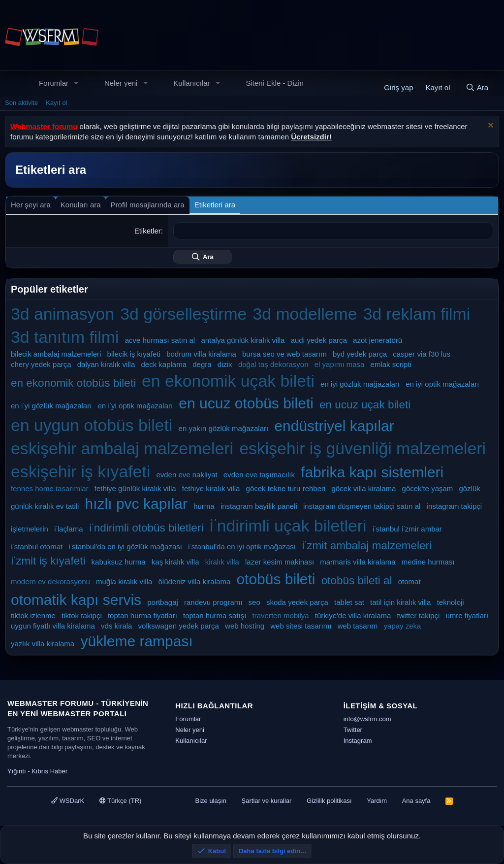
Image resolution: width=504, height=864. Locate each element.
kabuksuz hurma (119, 562)
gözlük (469, 488)
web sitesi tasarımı (301, 626)
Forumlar (54, 83)
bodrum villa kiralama (201, 354)
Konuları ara (81, 205)
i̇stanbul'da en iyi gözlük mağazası (125, 547)
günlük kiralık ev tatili (45, 506)
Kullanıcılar (191, 83)
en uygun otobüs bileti (92, 425)
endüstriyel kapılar (334, 426)
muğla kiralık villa (124, 582)
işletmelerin (30, 529)
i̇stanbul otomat (37, 547)
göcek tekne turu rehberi (286, 488)
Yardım (377, 801)
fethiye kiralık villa (211, 488)
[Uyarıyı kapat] (489, 126)
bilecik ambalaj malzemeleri (56, 354)
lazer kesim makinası (280, 562)
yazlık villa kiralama (43, 644)
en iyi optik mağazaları (442, 384)
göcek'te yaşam (428, 488)
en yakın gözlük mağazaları (224, 428)
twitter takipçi (419, 615)
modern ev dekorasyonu (50, 582)
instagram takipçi (455, 506)
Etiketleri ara (215, 205)
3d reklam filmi (417, 314)
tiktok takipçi (82, 615)
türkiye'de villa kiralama (353, 615)
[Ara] (477, 87)
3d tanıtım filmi (65, 337)
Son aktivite (21, 103)
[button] (76, 83)
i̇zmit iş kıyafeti (48, 561)
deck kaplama (164, 364)
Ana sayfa (416, 801)
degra (202, 364)
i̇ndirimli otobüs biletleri (146, 528)
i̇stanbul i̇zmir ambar (407, 529)
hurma (204, 506)
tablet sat (349, 602)
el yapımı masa (340, 364)
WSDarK (68, 801)
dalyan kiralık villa (106, 364)
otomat (409, 582)
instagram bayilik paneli (259, 506)
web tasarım (358, 626)
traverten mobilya (281, 615)
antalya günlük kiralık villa (243, 340)
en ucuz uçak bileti (365, 405)
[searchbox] (333, 231)
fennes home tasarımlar (50, 488)
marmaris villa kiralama (358, 562)
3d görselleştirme (183, 314)
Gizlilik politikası (329, 801)
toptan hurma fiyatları (142, 615)
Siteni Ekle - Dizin (275, 83)
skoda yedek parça (297, 602)
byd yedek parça (360, 354)
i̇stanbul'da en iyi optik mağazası (242, 547)
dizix (225, 364)
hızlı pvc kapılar (136, 504)
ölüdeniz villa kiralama (194, 582)
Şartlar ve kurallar (267, 801)
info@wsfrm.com (367, 719)
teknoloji (451, 602)
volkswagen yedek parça (179, 626)
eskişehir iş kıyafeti (80, 471)
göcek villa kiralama (364, 488)
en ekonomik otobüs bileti (73, 383)
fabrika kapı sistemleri (372, 472)
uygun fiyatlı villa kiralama (53, 626)
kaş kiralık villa (175, 562)
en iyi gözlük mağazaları (360, 384)
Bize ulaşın (211, 801)
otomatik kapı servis (76, 600)
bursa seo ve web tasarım (284, 354)
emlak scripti (391, 364)
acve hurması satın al (160, 340)
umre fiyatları (467, 615)
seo (254, 602)
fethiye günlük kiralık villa (135, 488)
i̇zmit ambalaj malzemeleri (367, 546)
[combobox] (333, 231)
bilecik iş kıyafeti (134, 354)
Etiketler (148, 231)
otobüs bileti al (357, 581)
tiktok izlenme (33, 615)
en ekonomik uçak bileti (228, 381)
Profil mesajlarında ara (148, 205)
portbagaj (163, 602)
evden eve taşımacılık (259, 475)
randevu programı (213, 602)
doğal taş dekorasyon (273, 364)
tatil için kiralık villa (400, 602)
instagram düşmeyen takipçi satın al (362, 506)
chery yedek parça (41, 364)
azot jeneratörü (378, 340)
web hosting (245, 626)
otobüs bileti (276, 579)
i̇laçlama (68, 529)
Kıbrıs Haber (49, 771)
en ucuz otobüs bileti (246, 403)
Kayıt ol (56, 103)
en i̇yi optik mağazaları (136, 406)
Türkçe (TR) (121, 801)
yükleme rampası (136, 641)
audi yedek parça (319, 340)
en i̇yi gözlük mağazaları (51, 406)
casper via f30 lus (422, 354)
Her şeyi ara (31, 205)
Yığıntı (17, 771)
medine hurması (428, 562)
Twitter (353, 730)
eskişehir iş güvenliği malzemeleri (362, 448)
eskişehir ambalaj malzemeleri (122, 448)
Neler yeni (121, 83)
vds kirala (116, 626)
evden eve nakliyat (187, 475)
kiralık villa (222, 562)
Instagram (358, 741)
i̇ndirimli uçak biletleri (288, 526)
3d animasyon (63, 314)
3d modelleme (305, 314)
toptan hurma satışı (215, 615)
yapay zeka (403, 626)
